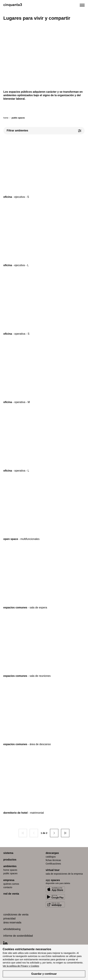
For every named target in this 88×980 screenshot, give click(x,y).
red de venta (11, 894)
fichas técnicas (53, 860)
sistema (8, 853)
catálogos (51, 857)
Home (6, 118)
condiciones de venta (16, 915)
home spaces (10, 870)
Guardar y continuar (44, 974)
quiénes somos (11, 884)
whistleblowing (12, 929)
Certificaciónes (53, 864)
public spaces (10, 873)
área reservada (12, 922)
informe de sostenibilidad (18, 936)
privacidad (9, 919)
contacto (8, 887)
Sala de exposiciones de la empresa (64, 874)
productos (10, 860)
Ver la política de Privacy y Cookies (21, 966)
